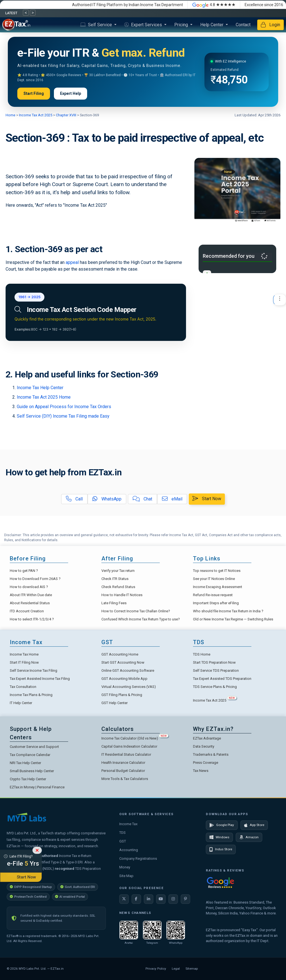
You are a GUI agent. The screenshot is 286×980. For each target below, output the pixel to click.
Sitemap (192, 969)
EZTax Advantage (207, 738)
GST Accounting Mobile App (124, 679)
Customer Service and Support (34, 747)
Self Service (97, 25)
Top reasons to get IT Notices (217, 571)
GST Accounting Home (120, 654)
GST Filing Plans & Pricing (122, 695)
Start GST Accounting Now (123, 662)
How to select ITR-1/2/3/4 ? (32, 619)
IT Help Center (21, 703)
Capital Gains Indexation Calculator (129, 746)
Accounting (129, 850)
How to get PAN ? (24, 571)
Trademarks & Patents (211, 754)
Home (11, 115)
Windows (219, 837)
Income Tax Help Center (40, 388)
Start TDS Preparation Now (214, 662)
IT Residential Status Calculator (126, 754)
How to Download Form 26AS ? (35, 579)
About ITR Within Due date (31, 595)
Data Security (204, 746)
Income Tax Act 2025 (36, 115)
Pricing (182, 25)
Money (125, 867)
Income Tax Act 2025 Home (44, 397)
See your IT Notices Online (214, 579)
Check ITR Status (115, 579)
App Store (254, 825)
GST (123, 841)
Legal (176, 969)
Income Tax (128, 824)
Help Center (212, 25)
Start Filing (34, 93)
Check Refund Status (118, 587)
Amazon (249, 837)
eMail (172, 499)
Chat (142, 499)
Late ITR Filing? (21, 861)
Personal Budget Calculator (123, 771)
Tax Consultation (23, 687)
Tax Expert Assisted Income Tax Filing (40, 679)
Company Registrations (138, 859)
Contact (243, 25)
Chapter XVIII (66, 115)
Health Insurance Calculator (123, 763)
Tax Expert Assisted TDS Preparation (222, 679)
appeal (72, 262)
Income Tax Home (24, 654)
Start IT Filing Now (24, 662)
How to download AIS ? (29, 587)
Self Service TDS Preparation (216, 670)
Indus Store (221, 849)
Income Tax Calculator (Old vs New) (135, 738)
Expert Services (144, 25)
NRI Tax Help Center (25, 763)
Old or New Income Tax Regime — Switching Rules (233, 619)
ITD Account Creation (27, 611)
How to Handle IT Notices (122, 595)
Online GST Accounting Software (128, 670)
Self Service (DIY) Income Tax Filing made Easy (63, 416)
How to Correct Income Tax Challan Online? (136, 611)
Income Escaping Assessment (218, 587)
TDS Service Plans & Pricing (215, 687)
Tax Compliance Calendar (30, 755)
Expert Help (71, 93)
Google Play (222, 825)
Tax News (201, 771)
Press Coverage (206, 763)
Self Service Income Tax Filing (34, 670)
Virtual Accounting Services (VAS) (129, 687)
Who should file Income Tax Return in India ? (228, 611)
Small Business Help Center (32, 771)
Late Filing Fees (114, 603)
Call (74, 499)
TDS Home (202, 654)
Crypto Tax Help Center (28, 779)
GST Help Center (115, 703)
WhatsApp (107, 499)
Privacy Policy (156, 969)
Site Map (126, 876)
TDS (122, 833)
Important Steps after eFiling (216, 603)
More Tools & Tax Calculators (125, 779)
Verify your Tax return (118, 571)
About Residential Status (30, 603)
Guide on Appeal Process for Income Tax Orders (64, 407)
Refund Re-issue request (213, 595)
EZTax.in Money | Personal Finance (37, 787)
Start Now (207, 499)
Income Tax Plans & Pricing (31, 695)
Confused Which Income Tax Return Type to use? (141, 619)
